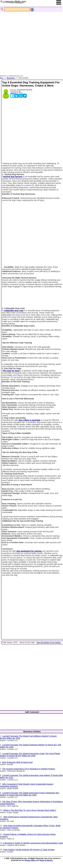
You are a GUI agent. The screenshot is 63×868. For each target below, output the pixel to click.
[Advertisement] (31, 41)
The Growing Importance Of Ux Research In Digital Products (29, 769)
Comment (13, 93)
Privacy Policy (30, 860)
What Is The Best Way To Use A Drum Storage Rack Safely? (30, 810)
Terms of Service (46, 860)
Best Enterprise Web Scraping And (17, 762)
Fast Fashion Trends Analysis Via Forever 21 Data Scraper (29, 850)
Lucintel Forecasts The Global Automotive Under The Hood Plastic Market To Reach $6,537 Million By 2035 (30, 755)
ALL (2, 78)
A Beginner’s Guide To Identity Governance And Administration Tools (33, 843)
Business (11, 78)
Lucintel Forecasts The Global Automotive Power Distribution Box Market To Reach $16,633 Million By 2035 (30, 794)
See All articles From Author (49, 642)
